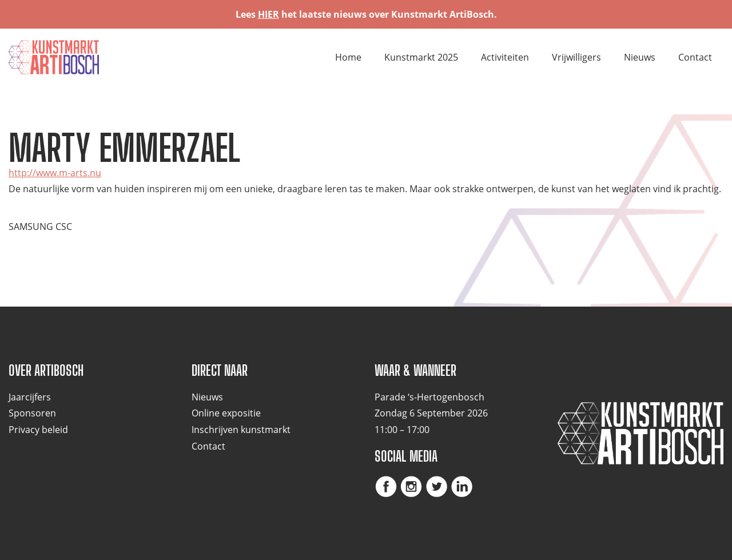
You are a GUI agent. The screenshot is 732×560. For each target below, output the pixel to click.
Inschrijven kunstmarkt (241, 430)
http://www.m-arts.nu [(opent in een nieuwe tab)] (55, 173)
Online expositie (226, 413)
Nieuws (640, 57)
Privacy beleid (38, 430)
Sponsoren (32, 413)
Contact (695, 57)
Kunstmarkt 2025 (421, 57)
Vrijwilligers (576, 57)
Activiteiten (505, 57)
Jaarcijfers (30, 397)
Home (348, 57)
